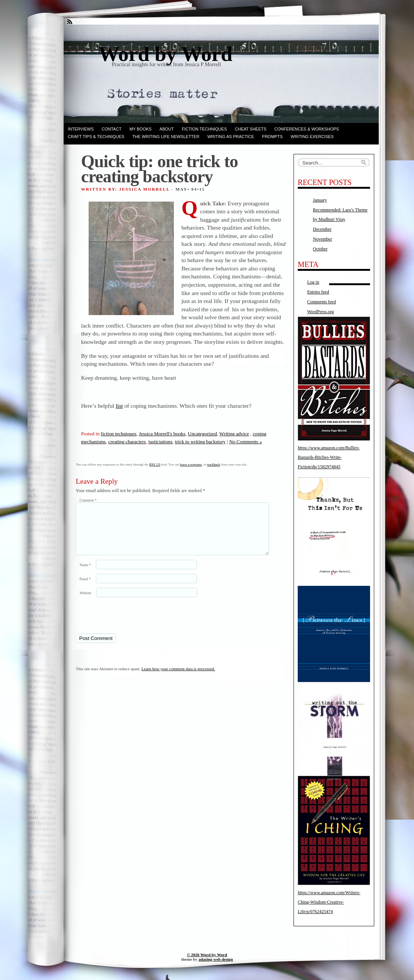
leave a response (191, 464)
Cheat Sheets (251, 129)
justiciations (161, 442)
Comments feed (322, 302)
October (320, 249)
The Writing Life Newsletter (166, 137)
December (322, 229)
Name (85, 574)
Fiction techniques (204, 129)
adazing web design (216, 959)
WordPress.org (320, 312)
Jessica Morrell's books (162, 434)
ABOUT (167, 129)
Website (85, 602)
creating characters (127, 442)
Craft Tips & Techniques (96, 137)
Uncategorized (202, 434)
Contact (111, 129)
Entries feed (318, 292)
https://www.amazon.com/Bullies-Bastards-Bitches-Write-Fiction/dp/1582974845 (329, 457)
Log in (313, 282)
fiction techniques (119, 434)
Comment (88, 500)
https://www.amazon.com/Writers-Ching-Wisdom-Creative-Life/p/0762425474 (329, 902)
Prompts (272, 137)
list (119, 406)
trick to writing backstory (200, 442)
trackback (214, 464)
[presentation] (128, 624)
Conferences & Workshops (307, 129)
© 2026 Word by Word (207, 955)
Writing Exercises (312, 137)
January (320, 200)
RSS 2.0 (155, 464)
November (323, 239)
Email (85, 588)
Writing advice (234, 434)
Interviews (81, 129)
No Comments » (245, 442)
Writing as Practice (230, 137)
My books (141, 129)
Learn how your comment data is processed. (178, 678)
